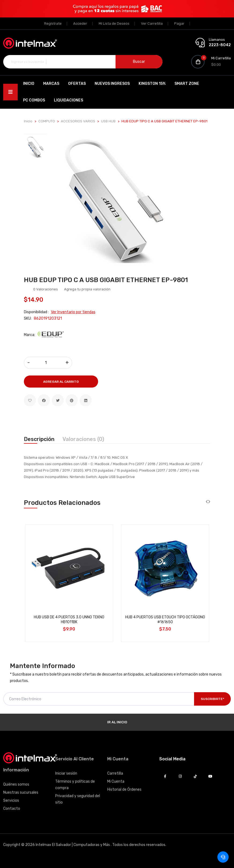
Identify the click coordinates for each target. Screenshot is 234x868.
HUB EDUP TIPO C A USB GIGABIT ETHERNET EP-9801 (106, 280)
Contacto (12, 809)
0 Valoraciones (46, 289)
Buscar (139, 62)
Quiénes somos (16, 784)
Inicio (29, 84)
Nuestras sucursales (21, 792)
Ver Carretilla (152, 23)
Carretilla (115, 773)
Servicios (11, 800)
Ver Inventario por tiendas (73, 312)
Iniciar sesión (66, 773)
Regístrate (53, 23)
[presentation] (207, 502)
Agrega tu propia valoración (87, 289)
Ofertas (77, 84)
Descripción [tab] (39, 439)
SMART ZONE (187, 84)
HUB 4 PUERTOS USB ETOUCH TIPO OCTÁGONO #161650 (165, 620)
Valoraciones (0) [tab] (83, 439)
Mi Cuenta (116, 781)
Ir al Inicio (117, 722)
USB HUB (108, 121)
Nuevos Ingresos (112, 84)
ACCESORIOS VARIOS (78, 121)
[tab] (35, 147)
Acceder (80, 23)
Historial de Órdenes (124, 789)
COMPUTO (47, 121)
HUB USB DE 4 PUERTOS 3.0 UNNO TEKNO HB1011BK (69, 620)
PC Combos (34, 100)
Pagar (179, 23)
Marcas (51, 84)
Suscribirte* (212, 699)
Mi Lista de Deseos (114, 23)
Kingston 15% (152, 84)
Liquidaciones (68, 100)
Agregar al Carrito (61, 382)
